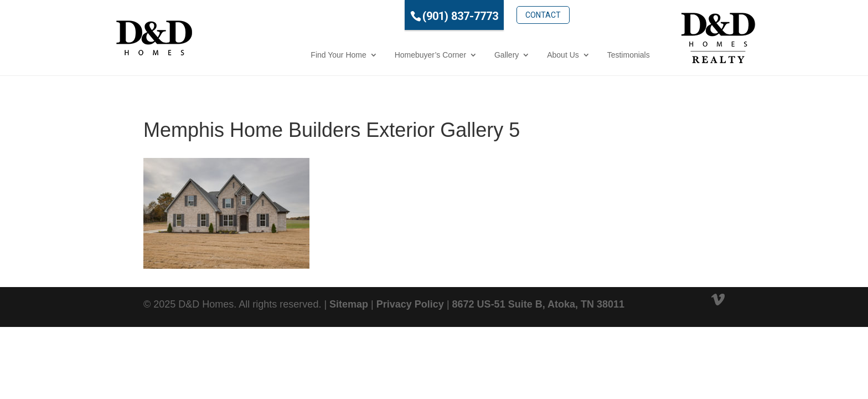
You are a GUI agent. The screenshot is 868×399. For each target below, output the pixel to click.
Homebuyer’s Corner (381, 55)
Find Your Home (289, 55)
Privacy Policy (410, 304)
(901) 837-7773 (410, 16)
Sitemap (349, 304)
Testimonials (579, 55)
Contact (494, 15)
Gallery (457, 55)
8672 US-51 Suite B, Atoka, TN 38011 (538, 304)
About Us (514, 55)
